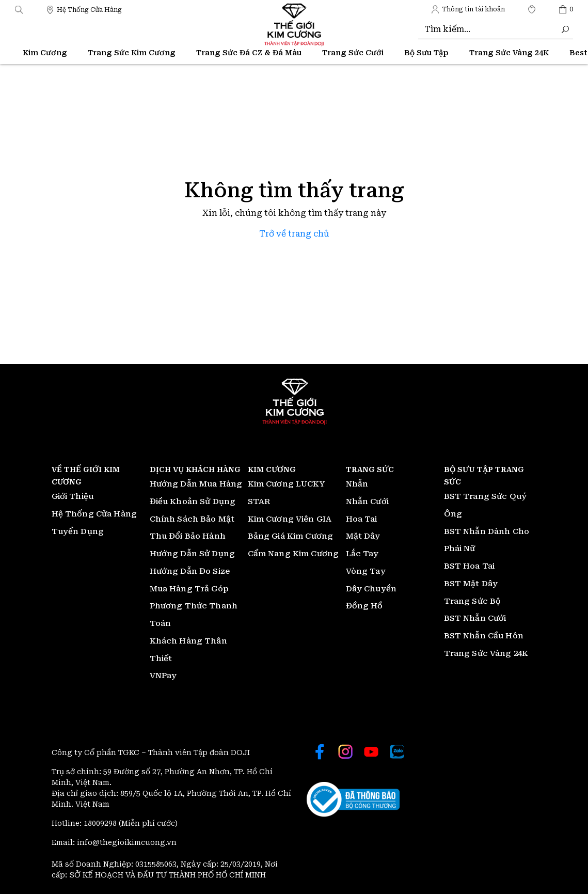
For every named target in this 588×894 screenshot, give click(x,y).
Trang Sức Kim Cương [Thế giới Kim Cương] (132, 53)
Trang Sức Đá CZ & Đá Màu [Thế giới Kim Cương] (249, 53)
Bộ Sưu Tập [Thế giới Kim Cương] (426, 53)
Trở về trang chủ (294, 234)
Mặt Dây (363, 536)
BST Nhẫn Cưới (475, 618)
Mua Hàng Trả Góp (189, 589)
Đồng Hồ (364, 606)
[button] (19, 9)
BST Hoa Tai (470, 566)
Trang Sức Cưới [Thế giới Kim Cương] (353, 53)
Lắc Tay (362, 554)
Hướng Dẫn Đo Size (190, 571)
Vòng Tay (366, 571)
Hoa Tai (362, 519)
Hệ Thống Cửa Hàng (94, 514)
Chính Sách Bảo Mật (192, 519)
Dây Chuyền (371, 589)
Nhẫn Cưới (367, 501)
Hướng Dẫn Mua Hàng (196, 484)
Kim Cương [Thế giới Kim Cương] (45, 53)
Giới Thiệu (73, 496)
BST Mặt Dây (471, 584)
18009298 (101, 823)
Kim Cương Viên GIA (290, 519)
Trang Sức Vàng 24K (486, 653)
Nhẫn (357, 484)
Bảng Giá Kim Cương (291, 536)
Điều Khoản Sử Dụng (193, 501)
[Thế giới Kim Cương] (84, 9)
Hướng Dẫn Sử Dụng (193, 554)
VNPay (163, 676)
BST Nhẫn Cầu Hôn (484, 636)
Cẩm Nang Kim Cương (293, 554)
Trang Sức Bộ (473, 601)
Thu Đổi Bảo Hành (188, 536)
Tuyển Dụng (78, 531)
